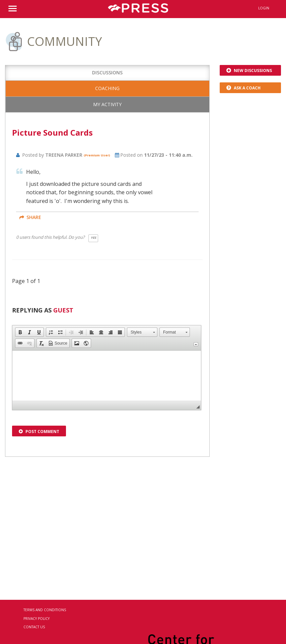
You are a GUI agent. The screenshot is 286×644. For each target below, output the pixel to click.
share (30, 217)
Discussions (107, 73)
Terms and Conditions (45, 610)
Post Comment (39, 432)
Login (264, 8)
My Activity (107, 104)
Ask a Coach (243, 88)
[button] (20, 332)
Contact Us (34, 627)
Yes (93, 238)
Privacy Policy (37, 619)
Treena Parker (64, 155)
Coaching (107, 88)
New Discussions (249, 70)
